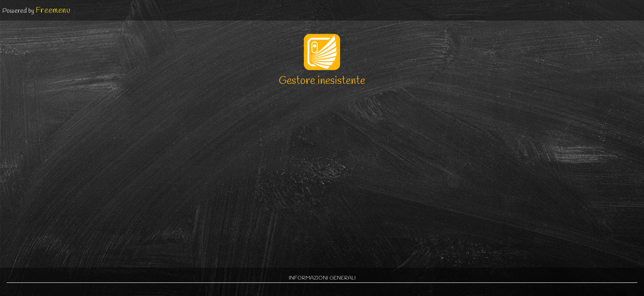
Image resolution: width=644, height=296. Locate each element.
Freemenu (53, 11)
